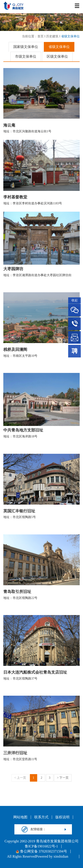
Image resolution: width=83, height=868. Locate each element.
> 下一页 (63, 778)
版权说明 (62, 817)
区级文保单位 (57, 56)
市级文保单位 (26, 56)
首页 (41, 36)
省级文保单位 (70, 36)
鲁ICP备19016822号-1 (41, 846)
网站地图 (20, 817)
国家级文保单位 (26, 47)
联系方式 (41, 817)
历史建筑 (52, 36)
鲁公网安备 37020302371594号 (41, 851)
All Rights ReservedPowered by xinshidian (38, 857)
